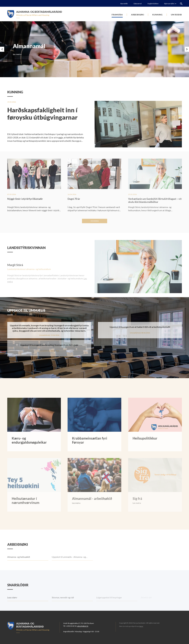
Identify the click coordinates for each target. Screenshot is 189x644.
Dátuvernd (138, 4)
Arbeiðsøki (138, 15)
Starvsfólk (124, 4)
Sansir (141, 626)
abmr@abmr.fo (83, 626)
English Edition (153, 4)
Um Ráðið (176, 15)
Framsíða (117, 15)
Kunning (157, 15)
